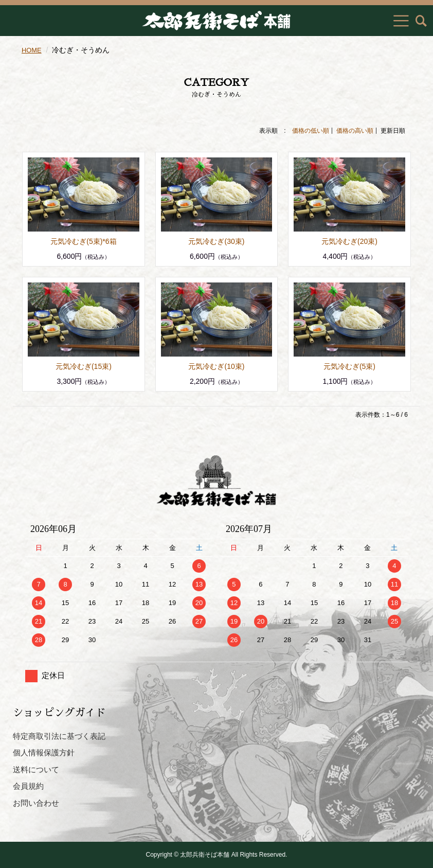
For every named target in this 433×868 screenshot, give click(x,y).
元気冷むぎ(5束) (349, 366)
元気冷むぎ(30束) (216, 241)
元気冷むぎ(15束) (84, 366)
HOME (32, 50)
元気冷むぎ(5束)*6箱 (83, 241)
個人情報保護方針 (44, 752)
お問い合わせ (36, 803)
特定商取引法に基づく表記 (59, 736)
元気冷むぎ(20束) (349, 241)
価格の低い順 (311, 131)
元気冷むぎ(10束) (216, 366)
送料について (36, 769)
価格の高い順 (355, 131)
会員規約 (28, 786)
